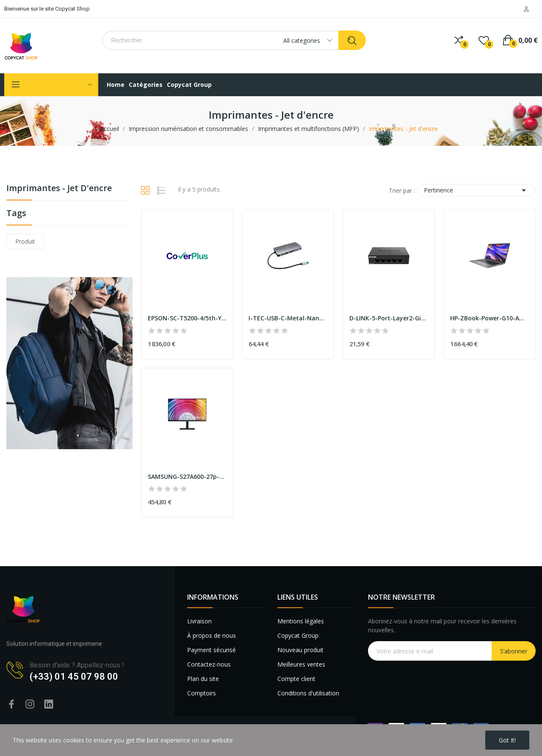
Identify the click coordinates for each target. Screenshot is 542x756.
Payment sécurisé (212, 650)
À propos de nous (212, 635)
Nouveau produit (300, 650)
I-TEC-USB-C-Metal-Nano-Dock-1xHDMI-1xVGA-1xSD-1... (288, 318)
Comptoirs (202, 693)
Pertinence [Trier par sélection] (476, 190)
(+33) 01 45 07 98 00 (74, 677)
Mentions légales (301, 621)
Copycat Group (298, 635)
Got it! (507, 740)
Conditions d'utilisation (308, 693)
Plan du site (203, 679)
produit (25, 241)
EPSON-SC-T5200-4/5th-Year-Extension (187, 318)
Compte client (296, 679)
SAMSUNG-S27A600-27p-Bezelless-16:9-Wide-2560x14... (187, 477)
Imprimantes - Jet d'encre (59, 189)
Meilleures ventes (301, 664)
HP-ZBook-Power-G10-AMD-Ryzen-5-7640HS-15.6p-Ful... (489, 318)
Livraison (199, 621)
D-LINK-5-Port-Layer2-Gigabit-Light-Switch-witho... (389, 318)
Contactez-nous (209, 664)
